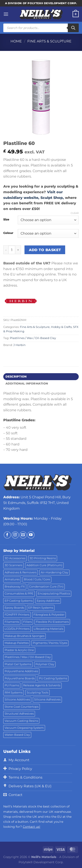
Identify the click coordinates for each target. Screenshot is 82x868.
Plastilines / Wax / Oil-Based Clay (33, 338)
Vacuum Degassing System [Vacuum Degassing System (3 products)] (24, 728)
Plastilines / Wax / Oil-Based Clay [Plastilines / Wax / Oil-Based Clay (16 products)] (28, 657)
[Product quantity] (12, 250)
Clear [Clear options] (75, 213)
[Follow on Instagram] (15, 535)
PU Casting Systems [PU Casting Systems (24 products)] (53, 678)
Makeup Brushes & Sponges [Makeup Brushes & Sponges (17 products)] (24, 636)
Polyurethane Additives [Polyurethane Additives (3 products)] (21, 671)
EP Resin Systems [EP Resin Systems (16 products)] (41, 608)
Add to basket (45, 250)
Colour (8, 233)
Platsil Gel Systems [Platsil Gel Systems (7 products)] (18, 664)
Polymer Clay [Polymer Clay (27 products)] (45, 664)
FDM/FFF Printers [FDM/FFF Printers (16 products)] (17, 615)
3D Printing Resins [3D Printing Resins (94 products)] (43, 558)
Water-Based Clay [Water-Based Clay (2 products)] (17, 735)
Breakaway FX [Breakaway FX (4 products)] (15, 587)
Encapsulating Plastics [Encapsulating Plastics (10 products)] (54, 593)
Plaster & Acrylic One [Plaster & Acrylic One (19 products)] (19, 650)
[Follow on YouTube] (31, 535)
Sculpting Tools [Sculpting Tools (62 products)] (38, 693)
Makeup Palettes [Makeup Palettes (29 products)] (17, 643)
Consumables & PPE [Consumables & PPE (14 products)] (19, 593)
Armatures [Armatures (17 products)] (12, 579)
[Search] (73, 28)
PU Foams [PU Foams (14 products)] (12, 685)
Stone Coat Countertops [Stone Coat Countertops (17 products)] (22, 707)
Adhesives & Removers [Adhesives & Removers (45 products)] (21, 572)
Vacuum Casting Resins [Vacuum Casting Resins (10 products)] (21, 721)
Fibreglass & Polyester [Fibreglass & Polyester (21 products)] (49, 615)
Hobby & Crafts (61, 327)
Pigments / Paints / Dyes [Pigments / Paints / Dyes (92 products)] (50, 643)
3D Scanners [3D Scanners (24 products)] (13, 565)
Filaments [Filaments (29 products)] (12, 622)
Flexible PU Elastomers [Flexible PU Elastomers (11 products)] (52, 622)
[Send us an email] (23, 535)
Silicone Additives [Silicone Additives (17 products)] (17, 699)
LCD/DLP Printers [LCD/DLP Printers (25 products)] (17, 629)
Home (16, 41)
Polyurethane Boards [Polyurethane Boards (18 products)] (20, 678)
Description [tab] (16, 377)
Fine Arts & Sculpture (49, 41)
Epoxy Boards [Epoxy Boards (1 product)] (14, 608)
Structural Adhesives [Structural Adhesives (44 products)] (19, 714)
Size (6, 220)
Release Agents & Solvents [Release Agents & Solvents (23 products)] (42, 685)
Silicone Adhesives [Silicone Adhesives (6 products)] (47, 699)
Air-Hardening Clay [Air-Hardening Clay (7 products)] (54, 572)
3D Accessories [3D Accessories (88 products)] (15, 558)
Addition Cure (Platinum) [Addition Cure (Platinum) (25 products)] (44, 565)
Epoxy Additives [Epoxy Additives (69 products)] (48, 601)
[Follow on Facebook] (7, 535)
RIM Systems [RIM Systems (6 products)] (14, 693)
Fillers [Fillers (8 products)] (27, 622)
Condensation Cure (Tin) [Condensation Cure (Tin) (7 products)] (46, 587)
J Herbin (19, 345)
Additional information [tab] (27, 384)
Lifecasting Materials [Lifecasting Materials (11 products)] (48, 629)
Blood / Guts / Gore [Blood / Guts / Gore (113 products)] (37, 579)
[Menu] (6, 14)
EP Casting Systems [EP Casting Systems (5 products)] (19, 601)
